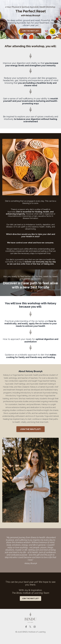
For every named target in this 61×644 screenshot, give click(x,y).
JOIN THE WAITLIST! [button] (30, 31)
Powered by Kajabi (31, 638)
